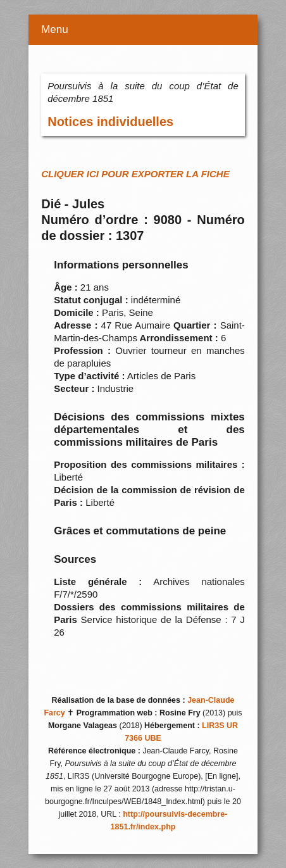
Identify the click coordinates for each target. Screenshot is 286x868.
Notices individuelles (110, 122)
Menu (55, 29)
